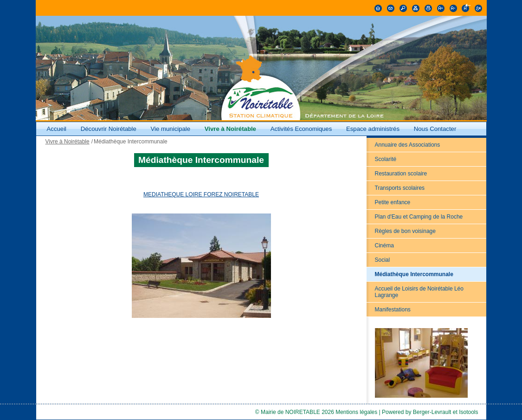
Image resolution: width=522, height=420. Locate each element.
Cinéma (384, 246)
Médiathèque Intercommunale (414, 274)
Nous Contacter (435, 129)
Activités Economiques (301, 129)
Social (383, 260)
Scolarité (386, 159)
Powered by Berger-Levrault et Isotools (430, 412)
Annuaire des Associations (408, 145)
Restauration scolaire (401, 174)
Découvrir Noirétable (109, 129)
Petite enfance (393, 202)
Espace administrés (373, 129)
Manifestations (393, 310)
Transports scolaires (400, 188)
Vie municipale (171, 129)
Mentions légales (356, 412)
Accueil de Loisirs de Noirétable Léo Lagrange (419, 292)
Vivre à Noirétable (230, 129)
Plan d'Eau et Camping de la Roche (419, 217)
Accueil (57, 129)
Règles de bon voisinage (405, 231)
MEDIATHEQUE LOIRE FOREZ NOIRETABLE (201, 194)
